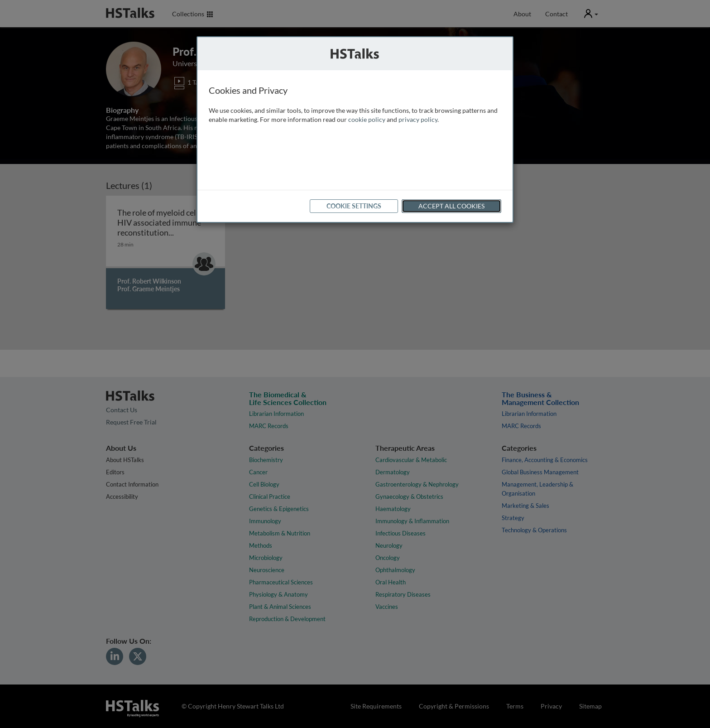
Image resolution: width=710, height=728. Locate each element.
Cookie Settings (354, 206)
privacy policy (418, 119)
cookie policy (367, 119)
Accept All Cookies (451, 206)
